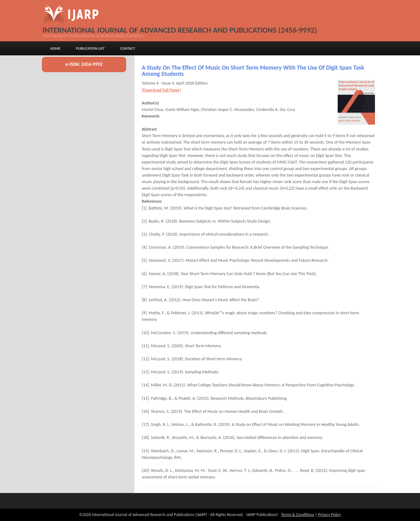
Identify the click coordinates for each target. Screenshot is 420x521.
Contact (128, 48)
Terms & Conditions (298, 515)
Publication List (90, 48)
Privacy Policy (330, 515)
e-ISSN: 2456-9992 (84, 64)
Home (55, 48)
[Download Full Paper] (161, 90)
